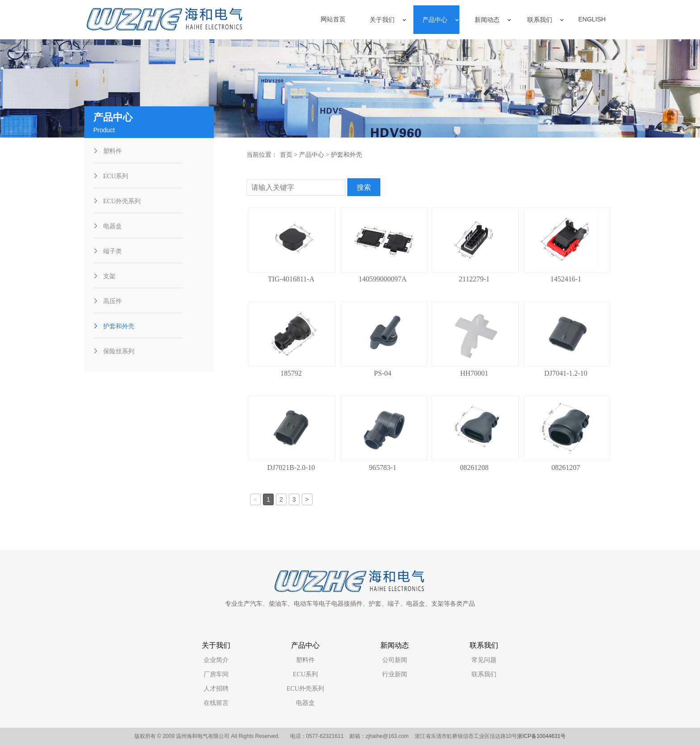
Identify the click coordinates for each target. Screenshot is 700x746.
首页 (286, 155)
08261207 (566, 467)
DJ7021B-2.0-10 (291, 467)
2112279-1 (474, 279)
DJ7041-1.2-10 (566, 373)
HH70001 (474, 373)
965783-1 (382, 467)
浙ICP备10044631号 (541, 736)
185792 (291, 373)
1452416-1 (566, 279)
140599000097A (383, 279)
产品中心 (312, 155)
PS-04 (383, 373)
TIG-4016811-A (291, 279)
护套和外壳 (346, 155)
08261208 (474, 467)
